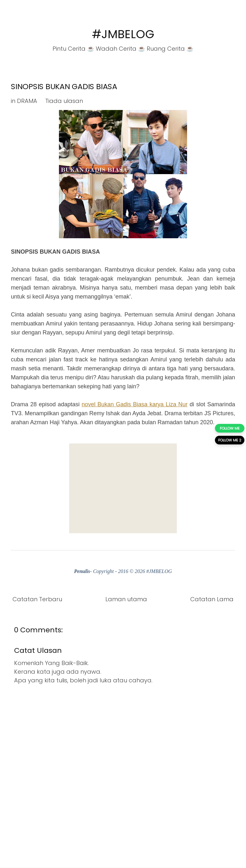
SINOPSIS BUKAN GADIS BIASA (64, 86)
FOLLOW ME (230, 428)
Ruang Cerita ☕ (170, 49)
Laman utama (126, 599)
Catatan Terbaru (37, 599)
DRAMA (27, 101)
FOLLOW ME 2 (230, 440)
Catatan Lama (212, 599)
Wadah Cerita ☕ (120, 49)
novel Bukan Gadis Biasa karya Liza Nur (135, 404)
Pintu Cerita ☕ (73, 49)
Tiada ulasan (64, 101)
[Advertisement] (123, 488)
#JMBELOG (123, 34)
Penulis (82, 571)
